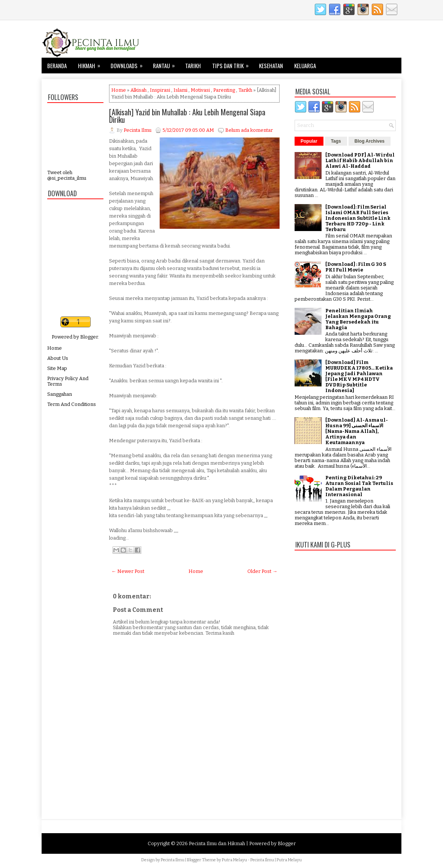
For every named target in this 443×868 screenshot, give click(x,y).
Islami (180, 90)
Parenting (224, 90)
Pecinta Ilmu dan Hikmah (217, 843)
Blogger (89, 337)
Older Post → (262, 571)
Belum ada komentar (249, 130)
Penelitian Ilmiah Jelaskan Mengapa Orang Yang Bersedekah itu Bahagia (358, 319)
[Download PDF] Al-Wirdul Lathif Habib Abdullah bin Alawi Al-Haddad (360, 160)
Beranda (57, 66)
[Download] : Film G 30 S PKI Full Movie (356, 267)
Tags (336, 141)
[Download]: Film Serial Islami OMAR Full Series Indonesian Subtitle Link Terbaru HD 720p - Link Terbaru (358, 218)
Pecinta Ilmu (173, 860)
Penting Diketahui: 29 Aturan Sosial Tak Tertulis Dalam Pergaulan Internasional (359, 486)
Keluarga (305, 66)
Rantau (166, 64)
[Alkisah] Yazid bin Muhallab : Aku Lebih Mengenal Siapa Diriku (187, 116)
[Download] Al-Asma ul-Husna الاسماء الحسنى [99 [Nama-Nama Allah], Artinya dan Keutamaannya (357, 431)
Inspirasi (160, 90)
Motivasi (200, 90)
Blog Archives (370, 141)
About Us (58, 358)
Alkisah (138, 90)
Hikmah (91, 64)
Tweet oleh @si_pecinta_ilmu (67, 175)
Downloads (129, 64)
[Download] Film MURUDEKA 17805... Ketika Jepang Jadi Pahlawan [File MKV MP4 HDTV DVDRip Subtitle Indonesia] (359, 376)
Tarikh (193, 66)
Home (55, 348)
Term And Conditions (72, 404)
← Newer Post (128, 571)
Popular (309, 141)
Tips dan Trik (233, 64)
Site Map (57, 368)
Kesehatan (271, 66)
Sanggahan (60, 394)
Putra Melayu (234, 860)
